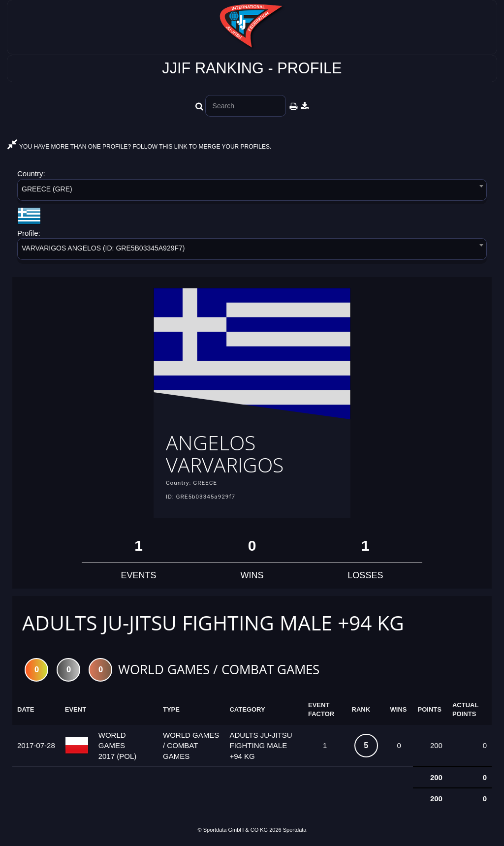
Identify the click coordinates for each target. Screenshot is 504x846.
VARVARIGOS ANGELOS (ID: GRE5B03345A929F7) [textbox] (103, 248)
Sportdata (295, 830)
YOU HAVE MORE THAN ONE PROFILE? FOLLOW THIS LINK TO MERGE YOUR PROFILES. (139, 147)
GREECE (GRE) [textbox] (47, 189)
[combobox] (252, 192)
